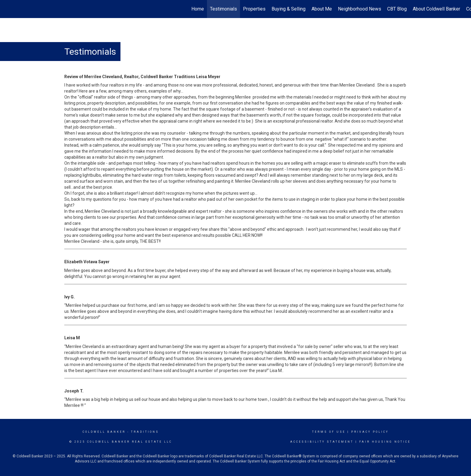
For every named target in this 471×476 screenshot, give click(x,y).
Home (198, 9)
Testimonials (223, 9)
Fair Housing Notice (385, 442)
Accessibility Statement (322, 442)
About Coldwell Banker (436, 9)
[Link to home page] (8, 9)
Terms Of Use (329, 432)
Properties (254, 9)
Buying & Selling (289, 9)
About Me (322, 9)
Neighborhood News (360, 9)
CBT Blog (397, 9)
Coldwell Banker (104, 432)
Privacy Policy (370, 432)
